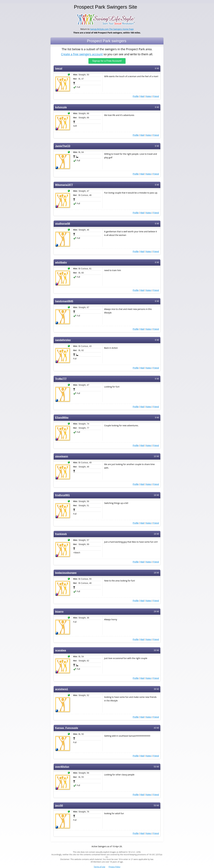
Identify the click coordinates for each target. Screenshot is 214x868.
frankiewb (61, 534)
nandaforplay (63, 340)
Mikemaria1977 (64, 185)
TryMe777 (61, 379)
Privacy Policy (115, 867)
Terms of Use (99, 867)
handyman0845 (64, 301)
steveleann (62, 456)
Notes (149, 96)
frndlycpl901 (62, 495)
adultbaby (61, 262)
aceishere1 (62, 689)
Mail (142, 96)
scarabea (61, 650)
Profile (136, 96)
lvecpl (59, 68)
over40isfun (62, 767)
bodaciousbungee (66, 573)
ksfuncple (61, 107)
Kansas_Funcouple (67, 728)
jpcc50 (59, 806)
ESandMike (62, 418)
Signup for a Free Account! (107, 61)
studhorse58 (63, 224)
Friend (156, 96)
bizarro (59, 612)
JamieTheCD (63, 146)
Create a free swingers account (82, 54)
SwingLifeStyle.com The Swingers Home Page (112, 29)
